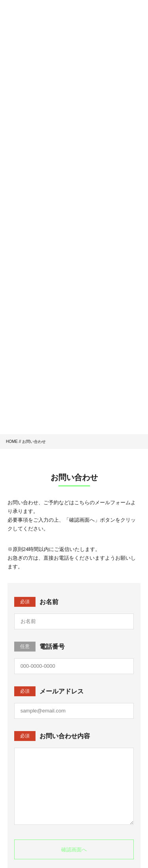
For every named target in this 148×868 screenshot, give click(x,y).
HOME (12, 442)
